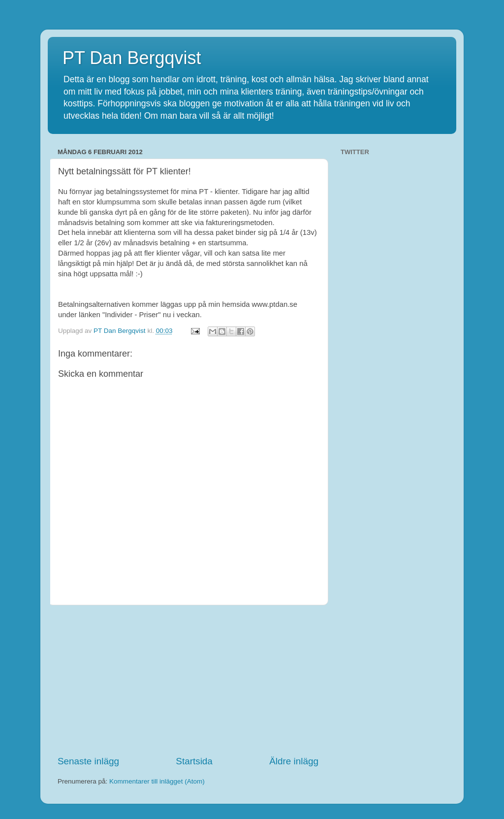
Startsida (194, 761)
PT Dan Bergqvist (132, 58)
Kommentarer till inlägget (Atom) (157, 781)
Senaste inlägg (88, 761)
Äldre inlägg (294, 761)
